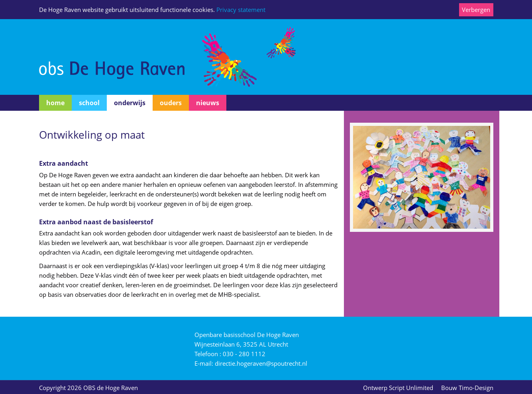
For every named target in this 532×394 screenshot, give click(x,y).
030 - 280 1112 (244, 354)
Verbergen (476, 10)
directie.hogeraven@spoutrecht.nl (261, 363)
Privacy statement (241, 10)
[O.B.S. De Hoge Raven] (167, 56)
